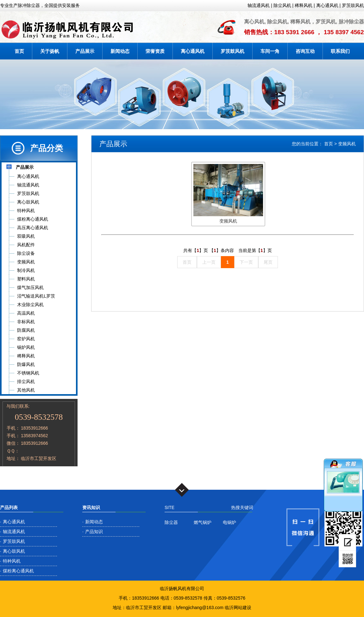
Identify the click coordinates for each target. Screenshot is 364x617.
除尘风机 (282, 5)
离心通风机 (327, 5)
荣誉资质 (155, 51)
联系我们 (340, 51)
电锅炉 (229, 522)
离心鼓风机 (14, 551)
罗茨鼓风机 (353, 5)
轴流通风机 (259, 5)
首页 (19, 51)
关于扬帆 (50, 51)
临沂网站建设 (238, 608)
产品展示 (85, 51)
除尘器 (171, 522)
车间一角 (270, 51)
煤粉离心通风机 (18, 571)
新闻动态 (120, 51)
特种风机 (12, 561)
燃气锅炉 (203, 522)
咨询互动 (305, 51)
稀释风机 (304, 5)
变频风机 (347, 144)
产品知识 (94, 532)
